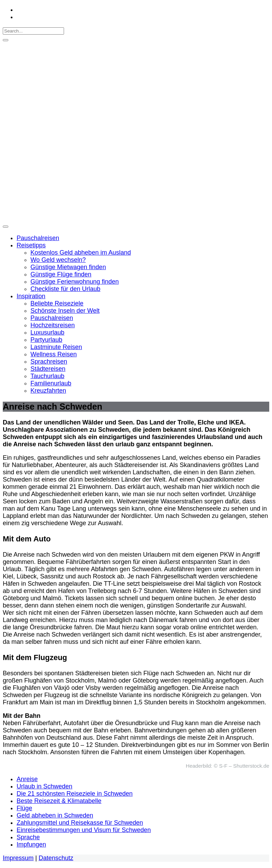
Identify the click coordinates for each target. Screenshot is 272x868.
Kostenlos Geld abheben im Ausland (81, 253)
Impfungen (31, 844)
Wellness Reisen (54, 354)
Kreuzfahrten (48, 391)
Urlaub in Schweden (44, 786)
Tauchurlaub (47, 376)
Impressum (18, 858)
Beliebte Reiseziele (57, 303)
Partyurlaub (46, 340)
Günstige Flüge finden (61, 274)
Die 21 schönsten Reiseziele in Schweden (75, 794)
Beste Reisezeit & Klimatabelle (59, 801)
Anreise (27, 779)
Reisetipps (31, 245)
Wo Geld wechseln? (58, 260)
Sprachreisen (49, 362)
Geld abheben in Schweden (55, 815)
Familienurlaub (51, 383)
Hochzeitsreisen (53, 325)
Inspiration (31, 296)
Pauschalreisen (38, 238)
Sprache (28, 837)
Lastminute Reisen (56, 347)
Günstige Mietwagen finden (68, 267)
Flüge (24, 808)
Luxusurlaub (47, 332)
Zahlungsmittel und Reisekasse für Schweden (80, 823)
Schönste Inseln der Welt (65, 311)
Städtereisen (48, 369)
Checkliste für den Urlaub (65, 289)
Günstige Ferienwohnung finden (75, 282)
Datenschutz (56, 858)
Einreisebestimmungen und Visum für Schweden (84, 830)
